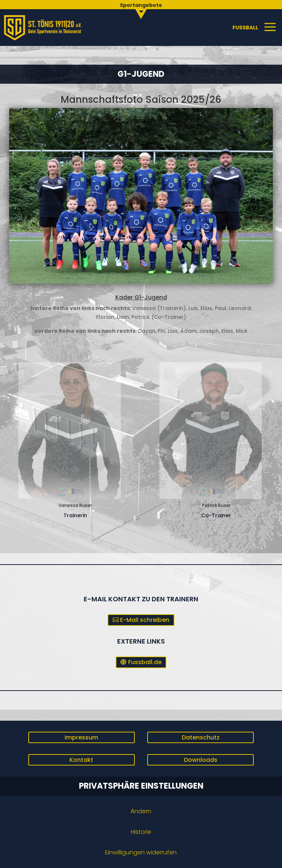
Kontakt (81, 760)
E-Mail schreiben (145, 620)
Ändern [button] (141, 811)
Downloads (201, 760)
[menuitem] (141, 9)
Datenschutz (201, 737)
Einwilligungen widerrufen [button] (141, 852)
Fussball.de (145, 662)
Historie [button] (141, 832)
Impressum (81, 737)
